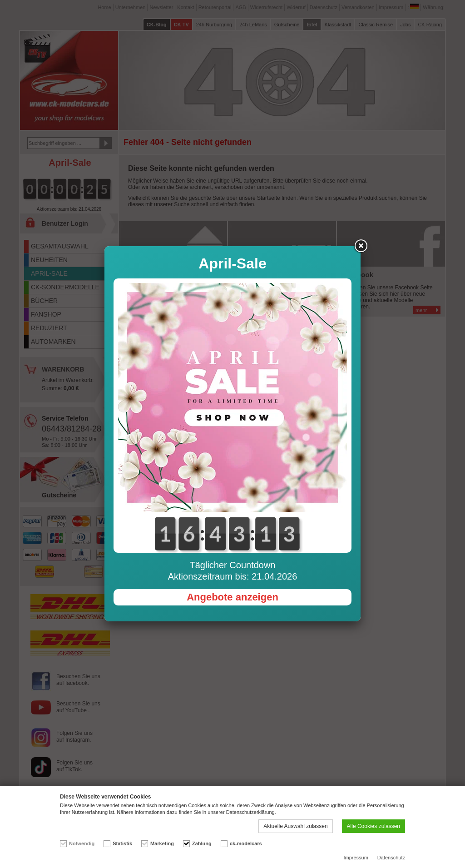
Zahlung (202, 843)
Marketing (162, 843)
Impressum (356, 858)
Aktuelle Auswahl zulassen (295, 826)
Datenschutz (391, 858)
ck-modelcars (246, 843)
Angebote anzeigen (232, 597)
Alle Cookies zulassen (373, 826)
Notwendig (82, 843)
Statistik (122, 843)
